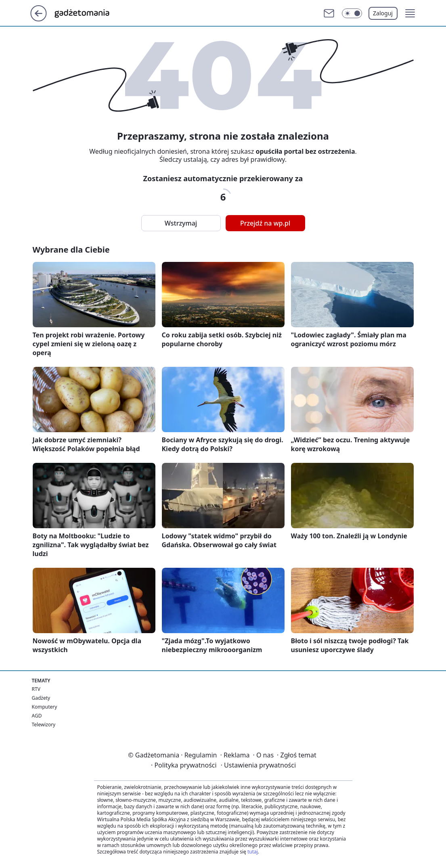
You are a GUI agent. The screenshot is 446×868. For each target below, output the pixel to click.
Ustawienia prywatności (258, 765)
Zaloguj (383, 13)
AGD (37, 716)
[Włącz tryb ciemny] (352, 13)
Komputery (45, 707)
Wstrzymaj (181, 223)
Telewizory (44, 725)
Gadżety (41, 698)
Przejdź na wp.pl (265, 223)
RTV (36, 689)
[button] (410, 13)
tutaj (253, 852)
